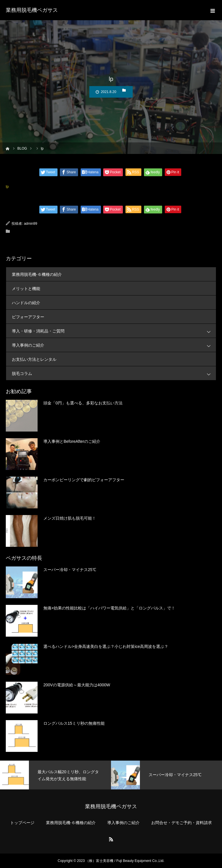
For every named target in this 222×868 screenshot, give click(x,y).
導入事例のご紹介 (114, 345)
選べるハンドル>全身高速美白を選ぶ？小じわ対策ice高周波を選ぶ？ (106, 646)
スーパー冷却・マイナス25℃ (70, 570)
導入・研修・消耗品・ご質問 (114, 331)
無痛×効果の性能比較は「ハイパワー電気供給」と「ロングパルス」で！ (109, 608)
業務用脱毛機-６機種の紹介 (37, 274)
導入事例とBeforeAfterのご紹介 (72, 441)
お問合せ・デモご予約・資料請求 (182, 823)
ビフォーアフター (28, 317)
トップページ (22, 823)
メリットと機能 (26, 289)
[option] (55, 775)
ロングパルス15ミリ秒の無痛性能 (74, 723)
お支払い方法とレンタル (34, 359)
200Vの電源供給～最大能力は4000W (77, 685)
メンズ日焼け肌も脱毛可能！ (70, 518)
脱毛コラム (114, 373)
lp (7, 186)
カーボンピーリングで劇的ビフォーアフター (84, 480)
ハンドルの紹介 (26, 303)
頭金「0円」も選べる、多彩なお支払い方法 (83, 403)
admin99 (31, 224)
